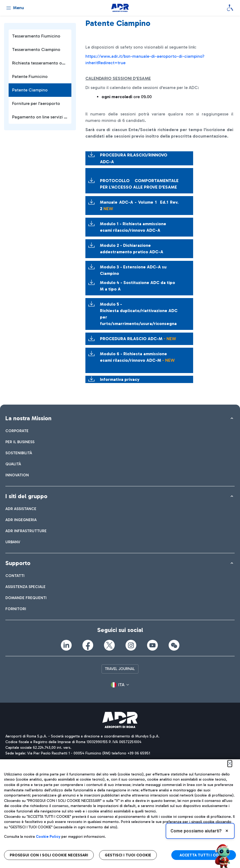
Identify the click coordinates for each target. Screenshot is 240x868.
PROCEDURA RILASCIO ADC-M (138, 339)
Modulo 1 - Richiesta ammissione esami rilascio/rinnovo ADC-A (133, 227)
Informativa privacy (120, 379)
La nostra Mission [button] (28, 418)
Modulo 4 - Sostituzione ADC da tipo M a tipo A (138, 286)
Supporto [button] (18, 563)
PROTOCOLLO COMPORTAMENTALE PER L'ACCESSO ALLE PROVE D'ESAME (139, 184)
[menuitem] (17, 431)
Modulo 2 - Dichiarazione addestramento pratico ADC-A (132, 249)
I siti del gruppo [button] (26, 496)
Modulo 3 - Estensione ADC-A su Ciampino (133, 270)
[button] (120, 685)
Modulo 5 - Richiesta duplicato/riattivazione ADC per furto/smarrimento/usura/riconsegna (139, 314)
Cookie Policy (48, 837)
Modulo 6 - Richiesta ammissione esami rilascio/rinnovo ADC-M (137, 357)
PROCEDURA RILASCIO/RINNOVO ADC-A (135, 158)
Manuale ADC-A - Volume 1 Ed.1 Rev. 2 (139, 205)
